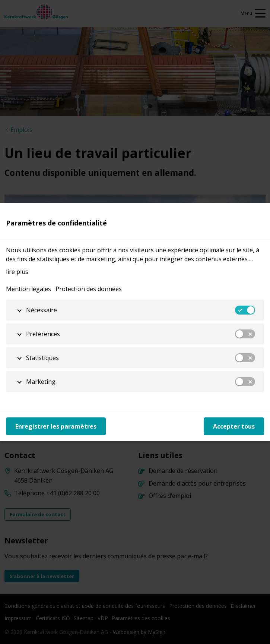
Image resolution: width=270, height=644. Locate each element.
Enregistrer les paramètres (56, 426)
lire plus (17, 272)
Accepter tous (234, 426)
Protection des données (89, 289)
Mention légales (28, 289)
